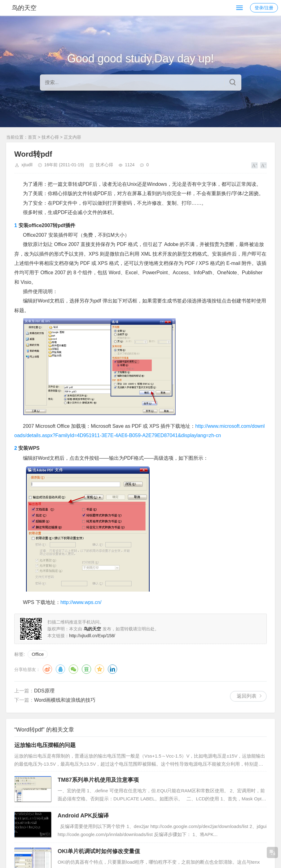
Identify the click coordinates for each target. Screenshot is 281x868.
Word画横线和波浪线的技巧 (65, 700)
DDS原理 (44, 691)
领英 (112, 669)
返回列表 (247, 696)
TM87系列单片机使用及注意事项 (98, 780)
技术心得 (50, 137)
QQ (60, 669)
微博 (47, 669)
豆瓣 (86, 669)
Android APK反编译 (83, 816)
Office (38, 654)
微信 (73, 669)
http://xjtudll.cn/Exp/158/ (92, 636)
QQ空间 (99, 669)
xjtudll (27, 165)
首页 (32, 137)
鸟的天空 (24, 8)
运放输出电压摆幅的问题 (45, 745)
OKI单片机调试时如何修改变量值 (99, 851)
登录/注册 (264, 8)
